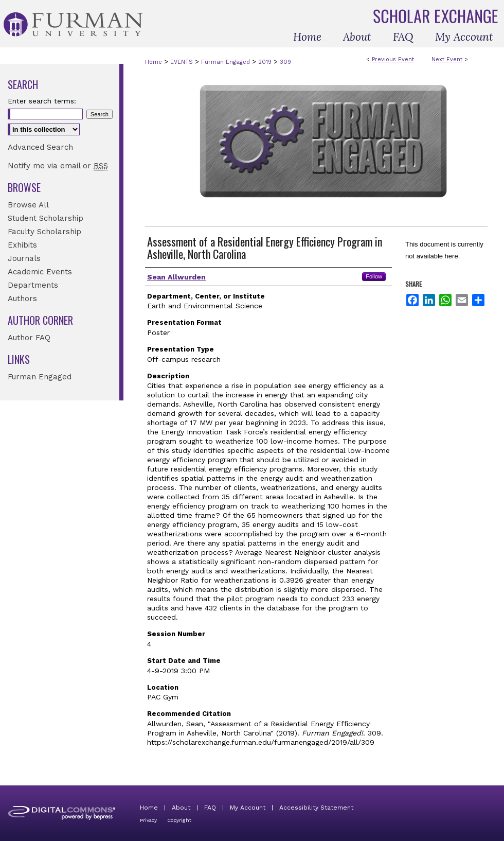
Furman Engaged (227, 62)
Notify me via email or (58, 166)
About (181, 808)
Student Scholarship (46, 218)
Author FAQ (29, 338)
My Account (248, 808)
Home (154, 62)
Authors (22, 299)
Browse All (28, 205)
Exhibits (22, 245)
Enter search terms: (42, 101)
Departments (33, 285)
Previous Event (393, 59)
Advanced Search (40, 147)
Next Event (447, 59)
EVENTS (183, 62)
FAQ (210, 808)
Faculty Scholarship (44, 232)
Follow (374, 276)
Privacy (148, 820)
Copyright (179, 820)
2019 (266, 62)
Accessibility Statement (316, 808)
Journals (24, 258)
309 (285, 62)
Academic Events (40, 272)
